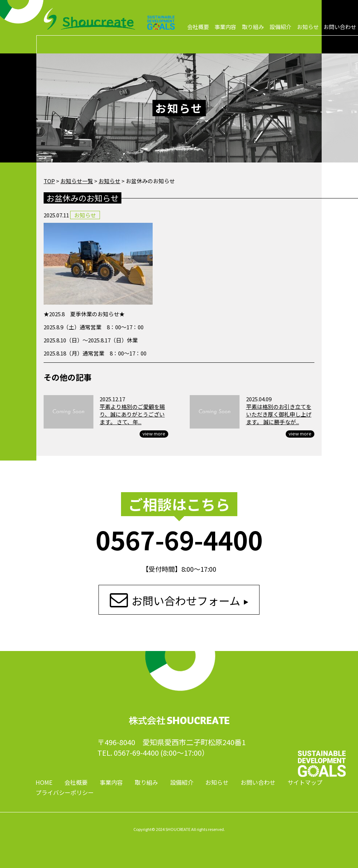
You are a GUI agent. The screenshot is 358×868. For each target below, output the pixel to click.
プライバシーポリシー (65, 792)
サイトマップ (305, 782)
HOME (44, 782)
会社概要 (198, 27)
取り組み (253, 27)
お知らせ (308, 27)
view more (154, 434)
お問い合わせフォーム (186, 600)
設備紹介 (281, 27)
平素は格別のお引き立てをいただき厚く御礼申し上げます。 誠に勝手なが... (279, 414)
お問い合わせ (340, 27)
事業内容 (225, 27)
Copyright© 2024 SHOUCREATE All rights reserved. (179, 829)
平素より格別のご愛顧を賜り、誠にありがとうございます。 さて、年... (132, 414)
